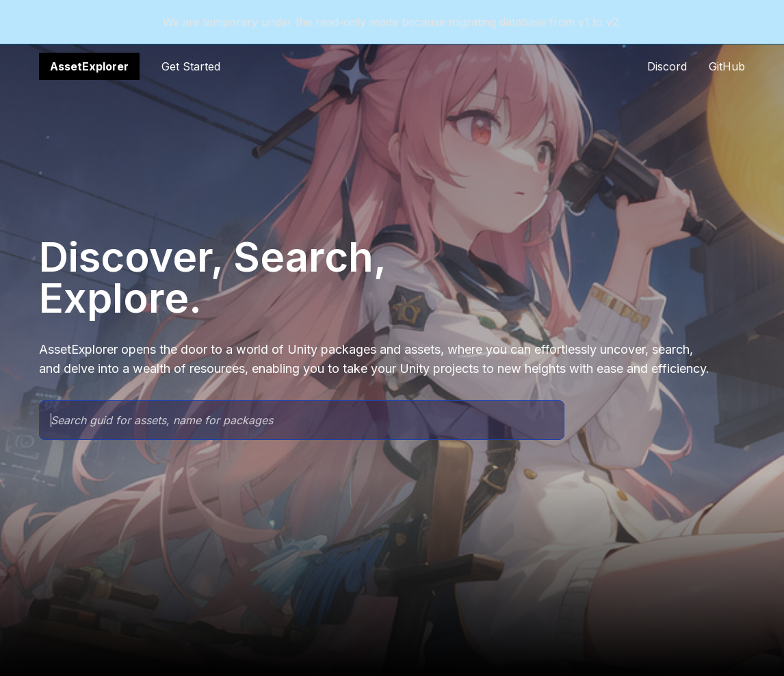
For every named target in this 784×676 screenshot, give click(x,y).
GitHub (727, 66)
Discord (667, 66)
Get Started (191, 66)
